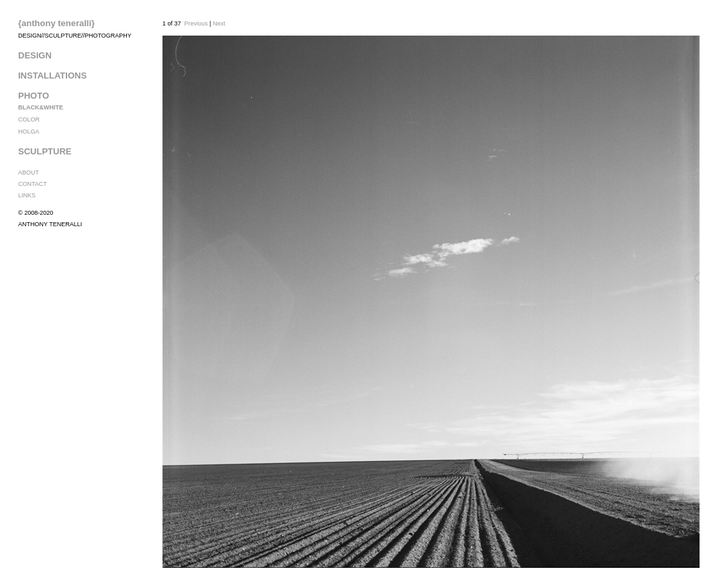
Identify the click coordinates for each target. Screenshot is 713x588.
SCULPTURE (45, 151)
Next (219, 23)
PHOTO (34, 96)
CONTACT (33, 184)
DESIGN (35, 55)
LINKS (27, 195)
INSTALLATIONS (52, 76)
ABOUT (29, 173)
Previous (196, 23)
